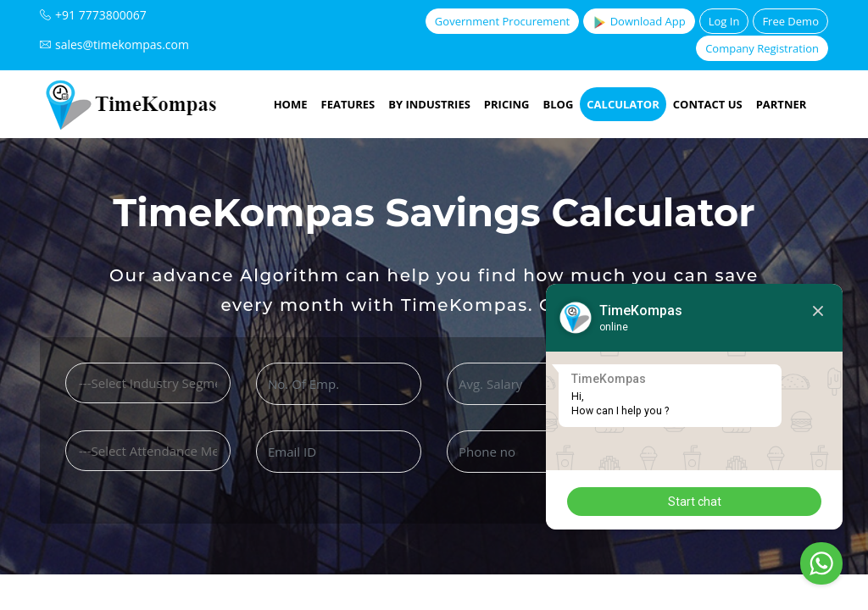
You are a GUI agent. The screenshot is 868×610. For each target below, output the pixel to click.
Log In (724, 21)
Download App (639, 22)
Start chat (695, 502)
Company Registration (762, 48)
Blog (558, 104)
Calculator (623, 104)
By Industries (429, 104)
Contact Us (708, 104)
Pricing (507, 104)
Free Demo (790, 21)
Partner (782, 104)
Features (348, 104)
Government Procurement (502, 21)
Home (291, 104)
